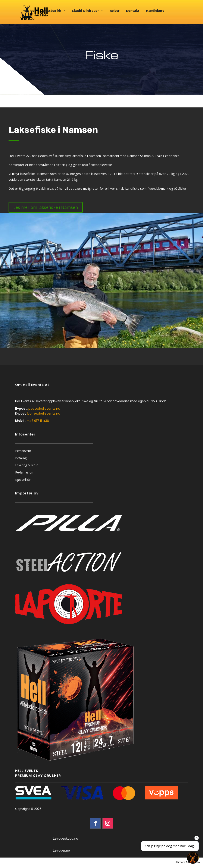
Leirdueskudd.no (65, 838)
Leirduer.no (61, 850)
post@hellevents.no (44, 408)
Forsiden (29, 10)
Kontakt (133, 10)
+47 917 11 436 (38, 421)
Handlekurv (155, 10)
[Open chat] (193, 858)
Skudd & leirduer (88, 10)
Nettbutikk (54, 10)
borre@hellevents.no (44, 413)
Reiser (115, 10)
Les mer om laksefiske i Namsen (46, 207)
